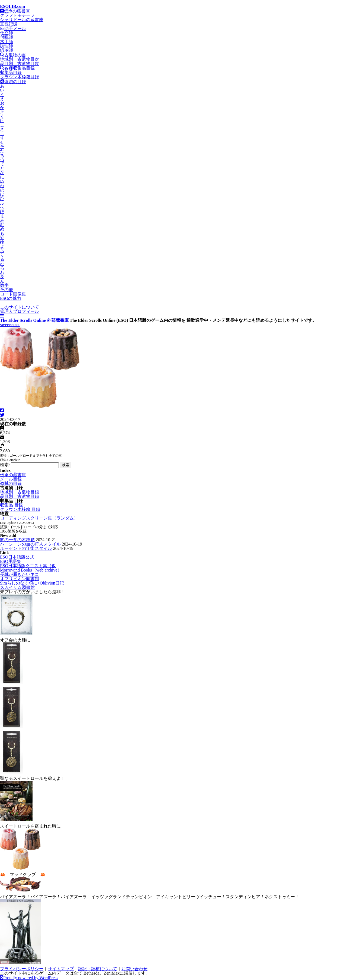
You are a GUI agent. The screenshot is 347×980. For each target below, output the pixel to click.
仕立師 (7, 33)
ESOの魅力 (11, 298)
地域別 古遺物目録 (20, 492)
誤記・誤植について (98, 969)
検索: (5, 465)
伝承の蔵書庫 (15, 11)
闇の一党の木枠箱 (17, 540)
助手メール (13, 29)
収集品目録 (11, 72)
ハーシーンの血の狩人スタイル (30, 544)
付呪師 (7, 37)
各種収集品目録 (17, 68)
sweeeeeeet (10, 325)
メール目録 (11, 479)
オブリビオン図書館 (20, 579)
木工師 (7, 42)
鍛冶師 (7, 50)
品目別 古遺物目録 (20, 496)
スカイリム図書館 (17, 587)
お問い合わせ (134, 969)
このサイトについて (20, 307)
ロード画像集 (13, 294)
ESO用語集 (11, 561)
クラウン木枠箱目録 (20, 77)
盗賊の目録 (13, 82)
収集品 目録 (11, 505)
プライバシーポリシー (22, 969)
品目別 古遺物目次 (20, 64)
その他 (7, 290)
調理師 (7, 46)
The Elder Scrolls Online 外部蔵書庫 (35, 320)
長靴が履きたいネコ (20, 574)
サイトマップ (61, 969)
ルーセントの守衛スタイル (26, 548)
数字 (4, 285)
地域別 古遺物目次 (20, 59)
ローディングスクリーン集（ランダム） (39, 518)
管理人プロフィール (20, 311)
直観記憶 (9, 24)
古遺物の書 (13, 55)
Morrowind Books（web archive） (31, 570)
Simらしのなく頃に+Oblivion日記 (32, 583)
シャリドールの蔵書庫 (22, 20)
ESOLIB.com (12, 6)
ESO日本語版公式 (17, 557)
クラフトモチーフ (17, 15)
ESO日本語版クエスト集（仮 (28, 566)
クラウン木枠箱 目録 (20, 509)
